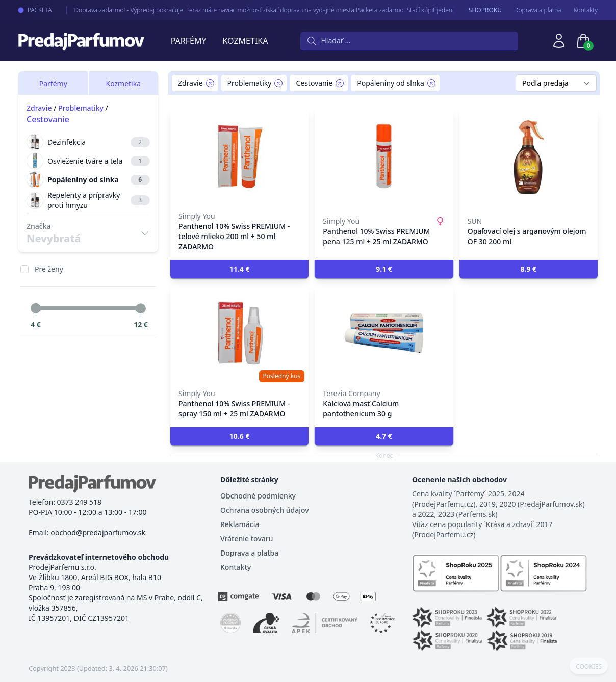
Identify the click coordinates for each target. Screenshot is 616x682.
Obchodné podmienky (258, 496)
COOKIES (589, 667)
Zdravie (39, 108)
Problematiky (81, 108)
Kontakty (586, 10)
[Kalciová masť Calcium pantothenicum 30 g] (384, 333)
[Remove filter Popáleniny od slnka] (431, 83)
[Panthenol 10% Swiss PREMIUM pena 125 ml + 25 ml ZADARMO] (384, 156)
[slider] (36, 308)
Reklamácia (240, 524)
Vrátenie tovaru (247, 539)
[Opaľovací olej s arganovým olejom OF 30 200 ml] (529, 156)
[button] (239, 269)
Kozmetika (246, 41)
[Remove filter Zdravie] (210, 83)
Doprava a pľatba (538, 10)
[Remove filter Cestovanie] (340, 83)
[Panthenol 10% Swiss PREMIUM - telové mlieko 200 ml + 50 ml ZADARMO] (239, 156)
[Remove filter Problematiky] (278, 83)
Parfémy (189, 41)
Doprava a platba (249, 553)
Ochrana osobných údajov (265, 510)
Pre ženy (49, 269)
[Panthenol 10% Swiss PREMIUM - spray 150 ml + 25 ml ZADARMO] (239, 333)
